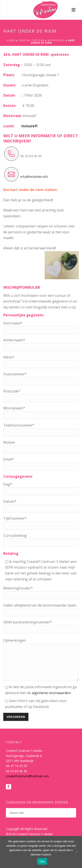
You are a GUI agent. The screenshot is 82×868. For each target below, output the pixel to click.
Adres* (9, 357)
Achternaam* (14, 340)
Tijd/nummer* (15, 518)
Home (11, 40)
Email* (9, 459)
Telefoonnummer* (19, 425)
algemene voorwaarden (51, 699)
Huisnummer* (15, 374)
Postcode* (12, 391)
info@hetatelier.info (34, 177)
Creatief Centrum (31, 40)
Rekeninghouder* (18, 588)
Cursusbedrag (15, 535)
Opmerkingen (15, 640)
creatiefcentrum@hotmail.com (27, 783)
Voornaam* (13, 323)
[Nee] (77, 852)
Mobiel (9, 442)
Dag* (8, 484)
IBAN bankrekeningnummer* (28, 622)
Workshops (56, 40)
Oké (42, 862)
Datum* (10, 501)
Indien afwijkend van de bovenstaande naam (40, 605)
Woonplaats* (14, 408)
